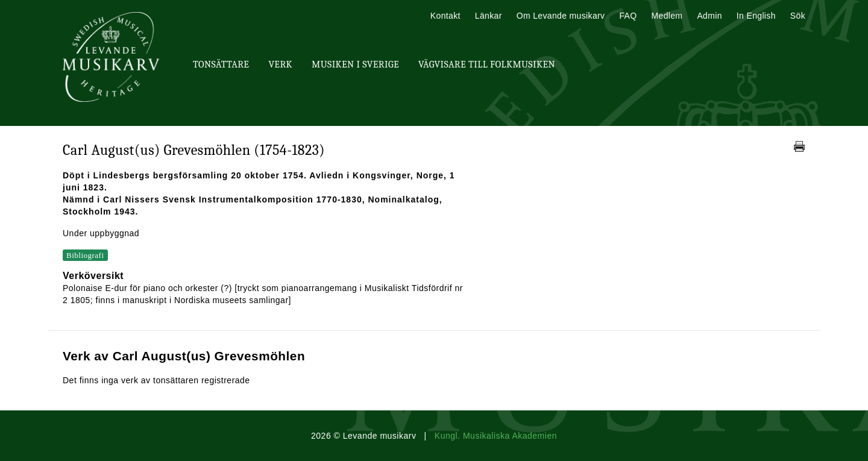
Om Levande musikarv (561, 16)
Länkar (489, 16)
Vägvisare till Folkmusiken (487, 64)
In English (756, 16)
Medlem (667, 16)
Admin (709, 16)
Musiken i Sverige (355, 64)
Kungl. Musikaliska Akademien (496, 436)
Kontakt (445, 16)
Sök (798, 16)
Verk (280, 64)
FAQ (628, 16)
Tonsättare (221, 64)
